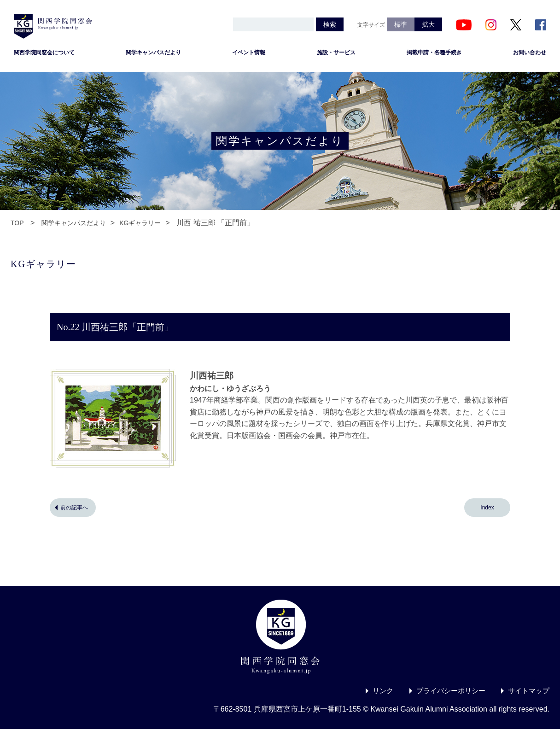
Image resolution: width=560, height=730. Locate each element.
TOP (17, 224)
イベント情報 (249, 53)
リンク (375, 692)
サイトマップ (527, 692)
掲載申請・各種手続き (434, 53)
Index (487, 508)
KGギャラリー (140, 224)
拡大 (428, 24)
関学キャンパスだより (153, 53)
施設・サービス (336, 53)
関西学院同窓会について (44, 53)
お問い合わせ (530, 53)
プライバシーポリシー (446, 692)
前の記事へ (74, 508)
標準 (401, 24)
